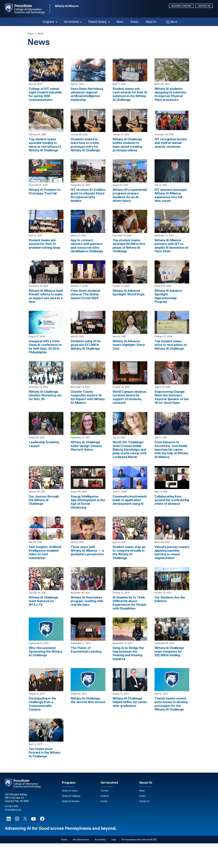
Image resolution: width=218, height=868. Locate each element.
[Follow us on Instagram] (17, 845)
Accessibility (100, 864)
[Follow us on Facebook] (43, 845)
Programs (49, 22)
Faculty (104, 826)
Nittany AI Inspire (70, 815)
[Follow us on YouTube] (34, 845)
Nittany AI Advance (71, 826)
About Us (151, 22)
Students (105, 821)
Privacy (64, 864)
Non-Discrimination (81, 864)
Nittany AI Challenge (71, 821)
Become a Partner (181, 6)
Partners (105, 815)
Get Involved (71, 22)
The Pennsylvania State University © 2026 (139, 864)
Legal (113, 864)
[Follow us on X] (25, 844)
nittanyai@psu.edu (13, 834)
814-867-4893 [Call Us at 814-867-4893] (12, 831)
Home (31, 34)
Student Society (97, 22)
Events (134, 22)
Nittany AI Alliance (67, 6)
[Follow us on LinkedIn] (9, 845)
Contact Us (204, 6)
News (120, 22)
